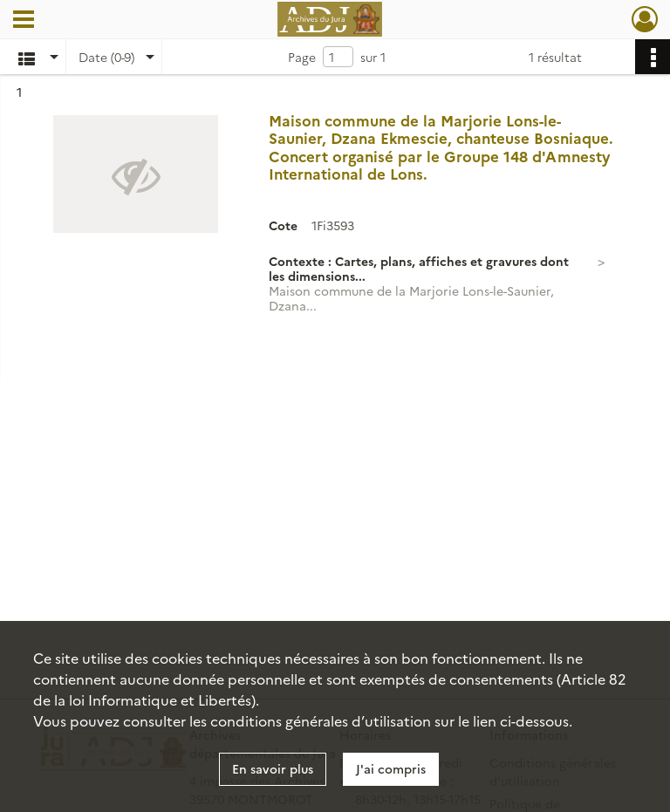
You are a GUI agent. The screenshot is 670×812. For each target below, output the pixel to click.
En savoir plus (273, 768)
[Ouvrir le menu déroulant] (24, 21)
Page (302, 57)
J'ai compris (391, 768)
